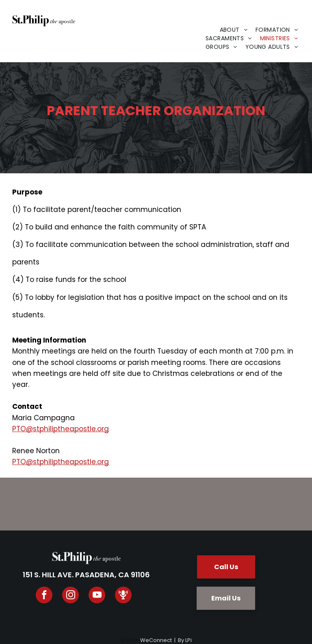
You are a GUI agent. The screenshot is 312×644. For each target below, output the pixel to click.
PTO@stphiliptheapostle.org (61, 429)
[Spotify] (123, 596)
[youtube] (97, 596)
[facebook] (44, 596)
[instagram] (70, 596)
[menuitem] (234, 30)
